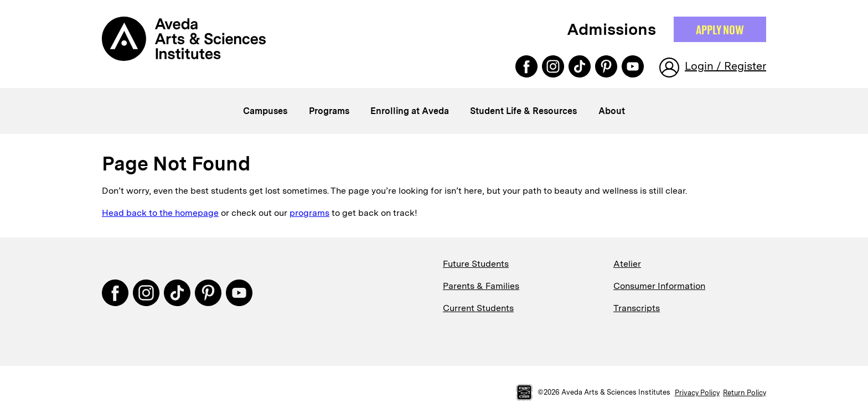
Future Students (476, 264)
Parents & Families (481, 286)
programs (309, 213)
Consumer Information (659, 286)
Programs (329, 111)
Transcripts (637, 308)
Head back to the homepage (160, 213)
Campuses (265, 111)
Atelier (627, 264)
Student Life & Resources (523, 111)
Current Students (478, 308)
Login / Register (725, 66)
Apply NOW (720, 29)
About (612, 111)
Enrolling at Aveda (410, 111)
